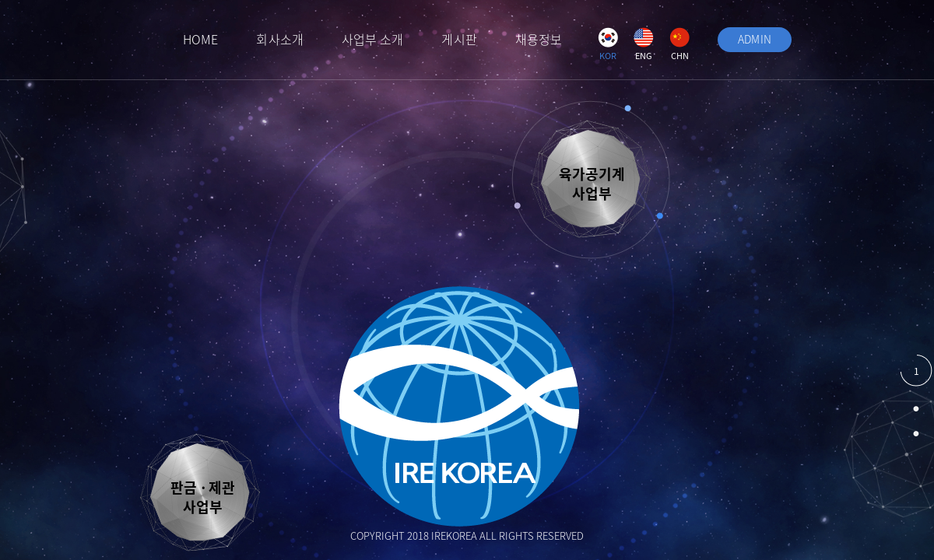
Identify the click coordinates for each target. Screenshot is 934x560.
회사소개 (279, 39)
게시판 (459, 39)
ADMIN (755, 39)
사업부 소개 (373, 39)
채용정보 (539, 39)
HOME (200, 39)
